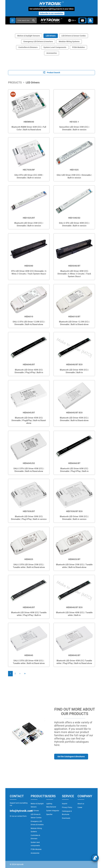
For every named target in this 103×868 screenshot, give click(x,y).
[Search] (34, 20)
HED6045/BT (29, 413)
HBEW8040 (29, 122)
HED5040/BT (74, 266)
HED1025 (74, 170)
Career (80, 807)
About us (81, 804)
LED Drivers (51, 36)
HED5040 (29, 266)
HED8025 (29, 559)
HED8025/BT (74, 559)
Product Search (51, 72)
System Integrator (53, 811)
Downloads (66, 818)
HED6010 (29, 317)
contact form (22, 816)
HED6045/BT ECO (74, 413)
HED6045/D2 (29, 463)
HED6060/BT (74, 463)
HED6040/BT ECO (74, 365)
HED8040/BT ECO (74, 607)
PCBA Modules (78, 47)
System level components (35, 844)
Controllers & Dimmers (28, 47)
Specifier (49, 814)
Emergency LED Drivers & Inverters (38, 42)
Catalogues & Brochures (67, 813)
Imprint (65, 804)
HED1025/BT (29, 218)
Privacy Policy (67, 807)
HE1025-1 (74, 122)
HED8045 (29, 655)
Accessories (52, 53)
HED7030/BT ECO (74, 511)
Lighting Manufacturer (51, 805)
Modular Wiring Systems (69, 42)
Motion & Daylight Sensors (29, 36)
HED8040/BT (29, 607)
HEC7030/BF (29, 170)
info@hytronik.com (19, 811)
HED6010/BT (74, 317)
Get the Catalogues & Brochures (71, 757)
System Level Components (55, 47)
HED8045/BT (74, 655)
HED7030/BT (29, 511)
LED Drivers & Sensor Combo (74, 36)
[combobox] (24, 20)
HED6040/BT (29, 365)
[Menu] (13, 20)
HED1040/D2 (74, 218)
